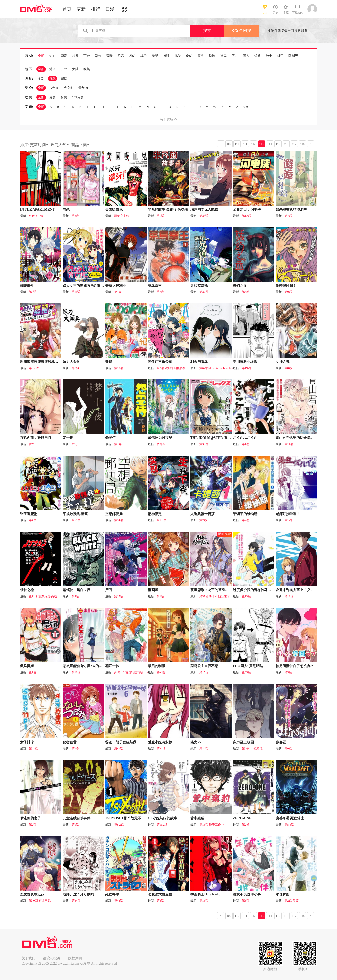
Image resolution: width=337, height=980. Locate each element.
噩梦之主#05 (122, 216)
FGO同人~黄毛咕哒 (248, 666)
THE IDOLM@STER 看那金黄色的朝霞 (221, 438)
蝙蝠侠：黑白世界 (77, 590)
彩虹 (98, 56)
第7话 (288, 216)
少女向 (69, 88)
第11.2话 (162, 825)
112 (253, 144)
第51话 (76, 520)
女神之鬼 (283, 362)
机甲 (280, 56)
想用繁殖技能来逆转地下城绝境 (44, 362)
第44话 (119, 901)
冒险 (109, 56)
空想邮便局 (114, 514)
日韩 (64, 69)
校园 (75, 56)
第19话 (246, 368)
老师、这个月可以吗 (78, 894)
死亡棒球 (112, 894)
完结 (64, 78)
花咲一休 (112, 666)
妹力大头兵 (71, 362)
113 (261, 144)
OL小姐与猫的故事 (162, 818)
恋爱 (64, 56)
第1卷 (246, 444)
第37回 (204, 292)
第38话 (204, 444)
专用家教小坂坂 (245, 362)
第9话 (288, 292)
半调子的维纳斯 (245, 514)
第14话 (119, 520)
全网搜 (242, 31)
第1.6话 (162, 520)
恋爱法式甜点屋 (160, 894)
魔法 (201, 56)
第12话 (246, 216)
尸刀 (109, 590)
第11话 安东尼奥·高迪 (43, 596)
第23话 (33, 749)
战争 (144, 56)
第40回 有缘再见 (40, 901)
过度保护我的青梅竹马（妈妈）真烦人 (262, 590)
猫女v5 (196, 742)
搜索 (207, 31)
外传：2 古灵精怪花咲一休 (132, 672)
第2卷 (160, 292)
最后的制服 (156, 666)
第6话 (160, 216)
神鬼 (223, 56)
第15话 (119, 596)
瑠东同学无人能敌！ (206, 210)
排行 (96, 9)
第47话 (161, 749)
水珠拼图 (283, 894)
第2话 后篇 (292, 901)
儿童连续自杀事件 (77, 818)
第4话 (33, 520)
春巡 (109, 362)
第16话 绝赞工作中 (212, 825)
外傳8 (75, 368)
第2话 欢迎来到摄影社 (171, 368)
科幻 (132, 56)
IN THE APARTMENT (37, 210)
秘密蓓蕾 (70, 742)
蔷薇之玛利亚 (116, 286)
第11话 (76, 292)
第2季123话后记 (252, 749)
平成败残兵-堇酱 (75, 514)
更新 (81, 9)
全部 (41, 56)
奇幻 (189, 56)
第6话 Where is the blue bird (217, 368)
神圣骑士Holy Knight (207, 894)
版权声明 (75, 958)
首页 (67, 9)
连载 (52, 78)
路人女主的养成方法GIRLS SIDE (88, 286)
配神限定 (155, 514)
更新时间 (39, 145)
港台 (52, 69)
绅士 (269, 56)
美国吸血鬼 (114, 210)
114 (270, 144)
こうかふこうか (245, 438)
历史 (235, 56)
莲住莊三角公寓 (160, 362)
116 (286, 144)
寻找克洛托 (199, 286)
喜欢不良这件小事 (247, 894)
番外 (32, 444)
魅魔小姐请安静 (160, 742)
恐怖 (212, 56)
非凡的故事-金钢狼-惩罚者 (168, 210)
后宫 (121, 56)
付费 (64, 97)
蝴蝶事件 (27, 286)
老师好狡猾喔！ (288, 514)
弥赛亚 (281, 742)
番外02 (161, 444)
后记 (75, 444)
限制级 (293, 56)
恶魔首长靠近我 (32, 894)
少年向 (54, 88)
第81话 (119, 749)
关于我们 (28, 958)
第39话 (204, 749)
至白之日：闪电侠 (247, 210)
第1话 (288, 520)
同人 (246, 56)
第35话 (246, 672)
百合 (87, 56)
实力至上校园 (243, 742)
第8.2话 (34, 368)
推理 (166, 56)
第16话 (76, 672)
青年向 (83, 88)
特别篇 (161, 672)
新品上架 (80, 145)
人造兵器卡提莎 (203, 514)
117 (294, 144)
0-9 (246, 107)
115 (278, 144)
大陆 (75, 69)
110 (237, 144)
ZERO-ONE (242, 818)
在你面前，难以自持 (36, 438)
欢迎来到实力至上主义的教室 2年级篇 (305, 590)
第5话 (33, 292)
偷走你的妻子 (30, 818)
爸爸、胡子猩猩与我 (121, 742)
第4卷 (246, 292)
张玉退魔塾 (29, 514)
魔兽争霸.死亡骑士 (290, 818)
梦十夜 (68, 438)
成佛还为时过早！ (162, 438)
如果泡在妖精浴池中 (291, 210)
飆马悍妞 (27, 666)
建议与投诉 (52, 958)
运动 (258, 56)
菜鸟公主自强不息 (204, 666)
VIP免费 (78, 97)
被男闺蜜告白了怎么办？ (295, 666)
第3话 (246, 901)
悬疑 (155, 56)
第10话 (119, 368)
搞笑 (178, 56)
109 (229, 144)
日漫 (110, 9)
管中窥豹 (197, 818)
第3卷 (75, 216)
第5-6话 (289, 825)
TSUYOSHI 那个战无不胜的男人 (130, 818)
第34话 (204, 216)
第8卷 (288, 368)
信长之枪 (27, 590)
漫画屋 (153, 590)
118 (302, 144)
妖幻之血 (240, 286)
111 (245, 144)
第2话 (33, 825)
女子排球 (27, 742)
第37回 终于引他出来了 (215, 596)
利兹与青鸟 (199, 362)
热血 (52, 56)
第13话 (246, 596)
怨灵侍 (110, 438)
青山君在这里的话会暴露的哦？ (300, 438)
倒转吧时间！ (286, 286)
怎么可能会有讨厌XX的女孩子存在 (89, 666)
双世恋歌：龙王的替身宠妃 (211, 590)
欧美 (87, 69)
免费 (52, 97)
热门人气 (60, 145)
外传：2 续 (36, 216)
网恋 (66, 210)
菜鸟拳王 (155, 286)
